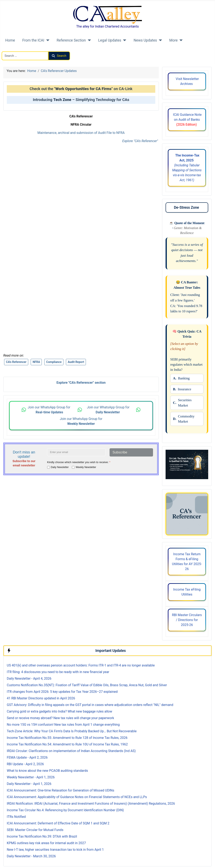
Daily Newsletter (60, 467)
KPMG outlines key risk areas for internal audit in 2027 (46, 843)
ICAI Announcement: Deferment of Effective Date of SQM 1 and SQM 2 (58, 823)
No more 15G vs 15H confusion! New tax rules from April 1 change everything (63, 725)
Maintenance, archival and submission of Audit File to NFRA (81, 133)
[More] (180, 40)
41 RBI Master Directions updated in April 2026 (41, 698)
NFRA (36, 362)
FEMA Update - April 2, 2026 (27, 757)
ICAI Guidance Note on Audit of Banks (187, 120)
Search (59, 56)
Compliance (54, 362)
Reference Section (71, 40)
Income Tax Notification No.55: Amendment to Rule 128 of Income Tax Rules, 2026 (67, 738)
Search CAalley (13, 49)
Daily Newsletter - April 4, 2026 (29, 679)
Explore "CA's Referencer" (140, 141)
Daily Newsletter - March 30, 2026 (31, 856)
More (174, 40)
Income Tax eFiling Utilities (187, 592)
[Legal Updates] (124, 40)
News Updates (145, 40)
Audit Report (76, 362)
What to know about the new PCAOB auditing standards (47, 771)
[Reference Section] (88, 40)
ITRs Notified (16, 817)
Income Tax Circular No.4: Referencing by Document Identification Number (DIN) (65, 810)
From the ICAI (33, 40)
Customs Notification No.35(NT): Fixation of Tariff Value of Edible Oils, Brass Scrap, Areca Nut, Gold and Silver (87, 685)
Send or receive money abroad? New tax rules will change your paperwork (60, 718)
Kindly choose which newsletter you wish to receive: (79, 462)
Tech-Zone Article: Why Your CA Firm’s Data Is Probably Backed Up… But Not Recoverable (72, 731)
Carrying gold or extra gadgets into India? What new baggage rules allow (60, 711)
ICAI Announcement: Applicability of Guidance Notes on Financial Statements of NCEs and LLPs (77, 797)
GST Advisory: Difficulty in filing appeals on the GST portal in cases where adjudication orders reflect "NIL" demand (90, 705)
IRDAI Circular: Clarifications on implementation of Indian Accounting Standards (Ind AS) (71, 751)
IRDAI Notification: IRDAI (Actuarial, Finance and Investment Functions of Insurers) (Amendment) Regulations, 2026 (91, 804)
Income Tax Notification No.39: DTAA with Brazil (42, 836)
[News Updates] (159, 40)
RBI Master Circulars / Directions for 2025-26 (187, 620)
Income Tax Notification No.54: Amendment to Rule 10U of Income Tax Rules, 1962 (67, 744)
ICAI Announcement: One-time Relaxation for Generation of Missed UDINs (61, 790)
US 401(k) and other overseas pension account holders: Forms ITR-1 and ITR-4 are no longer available (81, 665)
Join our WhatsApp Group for (49, 410)
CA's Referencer (16, 362)
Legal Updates (110, 40)
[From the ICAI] (47, 40)
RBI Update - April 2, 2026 (25, 764)
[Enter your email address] (76, 452)
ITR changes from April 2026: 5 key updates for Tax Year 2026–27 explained (62, 692)
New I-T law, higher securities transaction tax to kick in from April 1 (55, 850)
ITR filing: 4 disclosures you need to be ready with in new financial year (58, 672)
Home (10, 40)
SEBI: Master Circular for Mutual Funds (35, 830)
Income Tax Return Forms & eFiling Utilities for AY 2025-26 (187, 561)
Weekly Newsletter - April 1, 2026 (31, 777)
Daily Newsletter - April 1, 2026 (29, 784)
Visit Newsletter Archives (187, 81)
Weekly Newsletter (86, 467)
